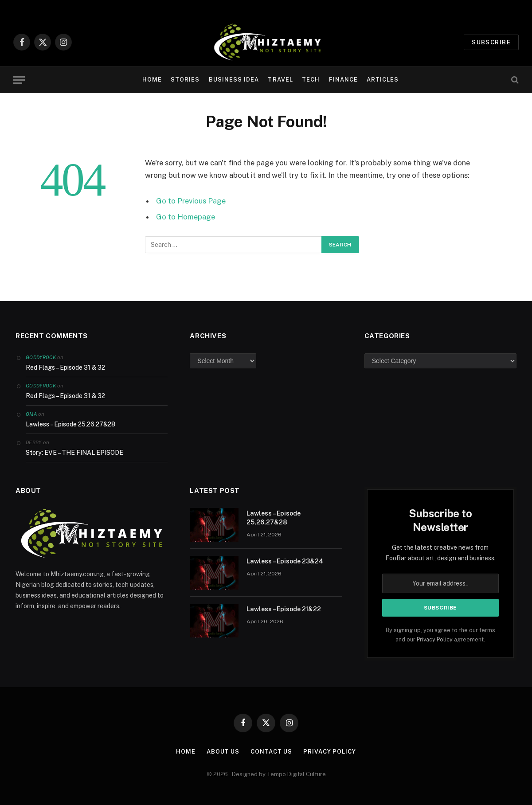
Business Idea (234, 80)
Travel (280, 80)
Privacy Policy (435, 639)
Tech (311, 80)
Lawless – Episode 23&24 (285, 561)
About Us (223, 752)
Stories (185, 80)
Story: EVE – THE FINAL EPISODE (74, 453)
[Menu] (19, 80)
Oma (31, 414)
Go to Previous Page (191, 201)
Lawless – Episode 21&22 (284, 609)
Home (152, 80)
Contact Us (271, 752)
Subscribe (491, 42)
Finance (343, 80)
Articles (383, 80)
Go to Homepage (186, 217)
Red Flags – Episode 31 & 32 (65, 367)
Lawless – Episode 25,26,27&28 (70, 424)
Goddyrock (41, 357)
